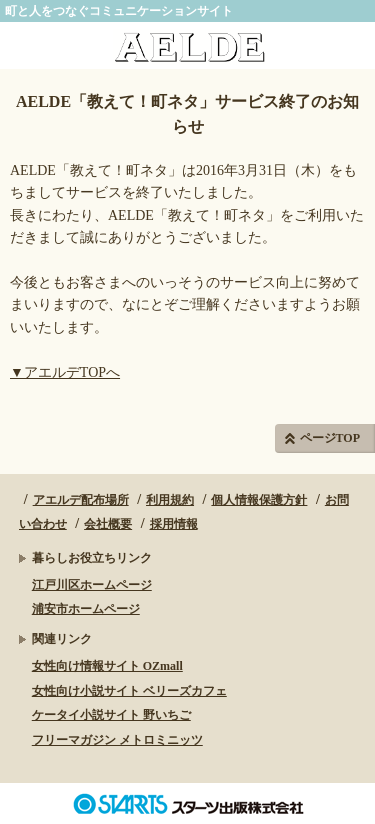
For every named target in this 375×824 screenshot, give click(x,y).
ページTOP (330, 438)
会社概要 (108, 524)
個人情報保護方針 (259, 500)
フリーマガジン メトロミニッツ (117, 740)
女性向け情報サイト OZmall (107, 666)
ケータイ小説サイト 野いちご (111, 715)
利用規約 (170, 500)
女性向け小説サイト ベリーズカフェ (129, 691)
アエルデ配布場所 (81, 500)
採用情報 (174, 524)
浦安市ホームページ (86, 609)
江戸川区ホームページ (92, 585)
